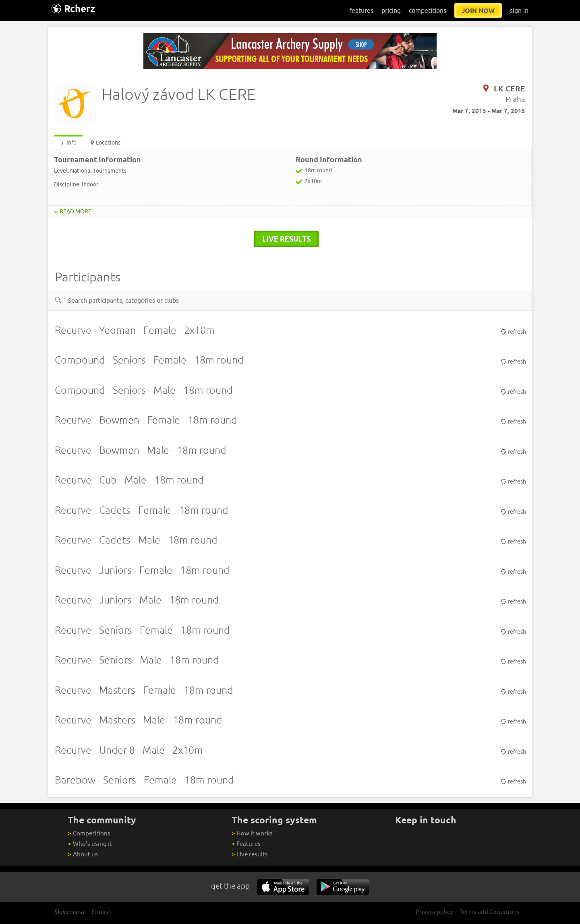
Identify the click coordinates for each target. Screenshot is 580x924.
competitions (428, 10)
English (102, 912)
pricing (391, 10)
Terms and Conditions (490, 912)
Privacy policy (434, 912)
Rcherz (73, 9)
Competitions (89, 833)
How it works (252, 833)
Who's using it (90, 844)
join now (478, 10)
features (361, 10)
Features (246, 844)
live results (286, 239)
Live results (250, 854)
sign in (519, 10)
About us (83, 854)
